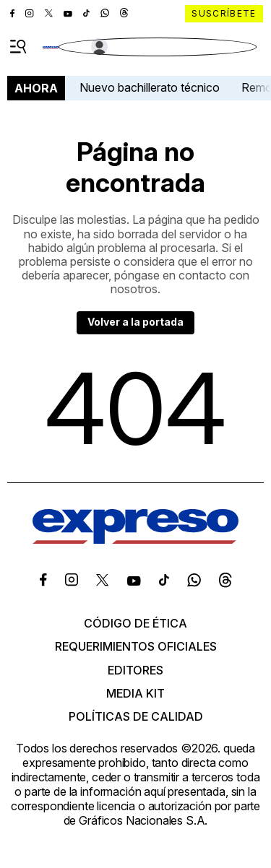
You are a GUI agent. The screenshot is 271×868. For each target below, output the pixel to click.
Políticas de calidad (136, 716)
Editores (135, 670)
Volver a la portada (135, 322)
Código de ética (135, 623)
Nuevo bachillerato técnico (150, 87)
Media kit (135, 693)
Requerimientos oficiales (136, 646)
